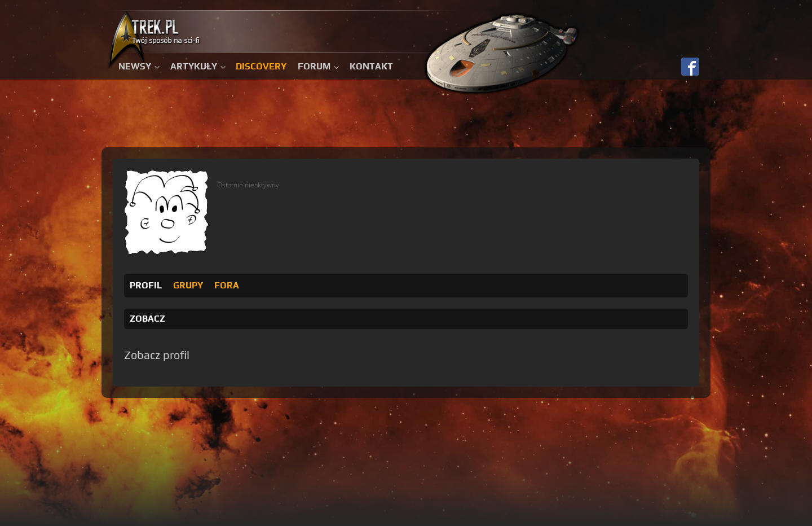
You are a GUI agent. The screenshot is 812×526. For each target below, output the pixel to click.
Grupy (188, 285)
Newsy (135, 66)
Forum (314, 66)
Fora (227, 285)
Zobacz (147, 319)
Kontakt (371, 66)
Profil (146, 285)
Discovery (261, 66)
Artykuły (194, 66)
